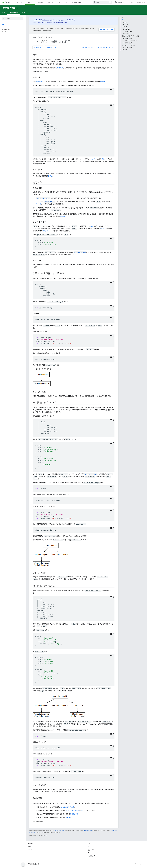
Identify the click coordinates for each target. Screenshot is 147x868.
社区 (66, 2)
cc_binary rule (80, 252)
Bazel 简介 (20, 2)
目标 (103, 159)
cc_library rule (91, 474)
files (50, 202)
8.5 (101, 47)
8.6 (98, 47)
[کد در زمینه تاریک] (111, 89)
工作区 (50, 176)
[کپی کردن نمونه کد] (113, 89)
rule (93, 226)
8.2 (110, 47)
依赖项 (46, 231)
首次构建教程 (49, 37)
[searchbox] (13, 18)
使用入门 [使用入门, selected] (30, 2)
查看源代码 (51, 47)
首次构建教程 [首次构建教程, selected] (14, 12)
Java (67, 811)
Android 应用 (75, 811)
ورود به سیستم (141, 2)
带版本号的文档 (77, 2)
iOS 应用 (84, 811)
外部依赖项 (74, 814)
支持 (89, 847)
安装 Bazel (39, 82)
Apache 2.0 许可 (88, 830)
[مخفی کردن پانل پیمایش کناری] (23, 865)
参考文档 (50, 2)
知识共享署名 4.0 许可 (58, 830)
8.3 (107, 47)
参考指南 (69, 818)
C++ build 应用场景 (68, 807)
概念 (24, 12)
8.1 (113, 47)
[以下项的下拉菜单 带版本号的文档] (84, 2)
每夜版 (85, 47)
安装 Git (102, 82)
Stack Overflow (92, 856)
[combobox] (102, 2)
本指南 (62, 216)
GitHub (132, 2)
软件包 (93, 159)
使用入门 (41, 37)
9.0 (92, 47)
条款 (29, 864)
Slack (89, 853)
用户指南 (40, 2)
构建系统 (60, 68)
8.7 (95, 47)
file (43, 198)
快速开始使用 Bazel (11, 8)
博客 (29, 847)
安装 (4, 12)
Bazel (34, 37)
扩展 (59, 2)
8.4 (104, 47)
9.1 (89, 47)
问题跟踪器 (91, 850)
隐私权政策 (36, 864)
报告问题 (38, 47)
